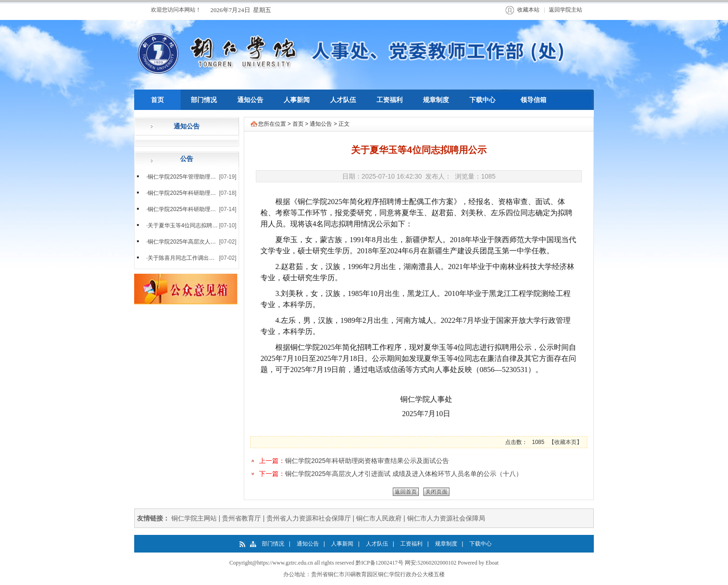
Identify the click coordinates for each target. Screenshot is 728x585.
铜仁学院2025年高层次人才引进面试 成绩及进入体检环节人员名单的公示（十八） (404, 474)
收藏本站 (528, 10)
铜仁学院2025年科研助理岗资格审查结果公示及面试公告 (367, 461)
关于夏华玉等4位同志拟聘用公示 (188, 225)
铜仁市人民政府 (379, 518)
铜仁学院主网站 (194, 518)
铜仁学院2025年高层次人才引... (187, 242)
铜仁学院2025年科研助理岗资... (187, 209)
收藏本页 (565, 442)
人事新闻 (342, 544)
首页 (298, 124)
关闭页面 (436, 492)
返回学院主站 (565, 10)
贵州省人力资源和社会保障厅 (309, 518)
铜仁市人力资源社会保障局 (446, 518)
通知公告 (321, 124)
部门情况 (273, 544)
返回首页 (406, 492)
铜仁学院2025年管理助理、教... (187, 177)
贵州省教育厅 (241, 518)
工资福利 (411, 544)
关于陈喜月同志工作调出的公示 (187, 258)
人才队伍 (377, 544)
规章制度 (446, 544)
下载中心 (481, 544)
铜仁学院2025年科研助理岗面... (187, 193)
